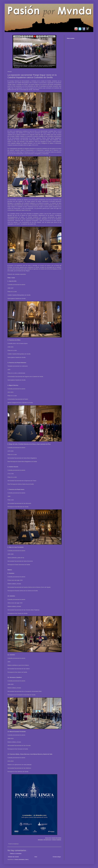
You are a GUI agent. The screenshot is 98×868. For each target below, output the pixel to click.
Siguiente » (51, 36)
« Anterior (17, 36)
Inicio (36, 857)
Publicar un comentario (16, 854)
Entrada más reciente (13, 857)
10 (45, 36)
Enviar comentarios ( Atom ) (22, 860)
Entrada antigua (57, 857)
